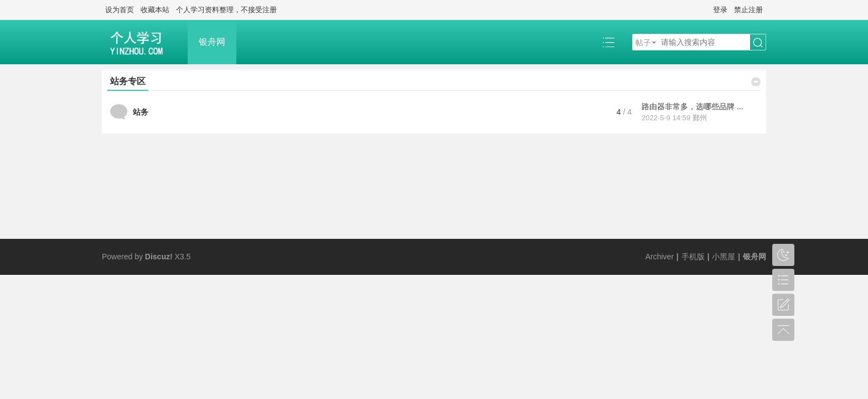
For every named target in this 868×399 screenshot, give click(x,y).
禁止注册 (748, 10)
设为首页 (120, 10)
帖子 (643, 43)
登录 (720, 10)
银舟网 (212, 42)
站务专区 (128, 81)
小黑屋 (724, 257)
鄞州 (700, 118)
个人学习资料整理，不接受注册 (226, 10)
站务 (141, 112)
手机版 (693, 257)
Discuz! (159, 257)
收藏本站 (155, 10)
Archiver (660, 257)
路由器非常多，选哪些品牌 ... (693, 106)
